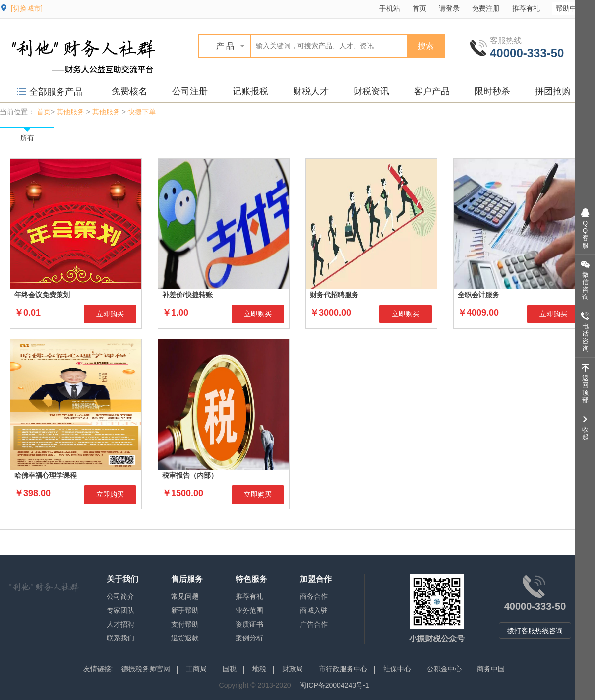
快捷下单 (142, 112)
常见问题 (185, 596)
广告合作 (314, 624)
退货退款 (185, 638)
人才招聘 (120, 624)
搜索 (426, 46)
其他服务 (70, 112)
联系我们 (120, 638)
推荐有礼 (526, 8)
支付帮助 (185, 624)
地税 (259, 669)
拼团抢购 (553, 91)
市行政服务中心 (343, 669)
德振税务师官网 (146, 669)
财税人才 (311, 91)
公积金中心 (444, 669)
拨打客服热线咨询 (535, 631)
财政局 (293, 669)
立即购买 (110, 314)
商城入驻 (314, 610)
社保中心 (397, 669)
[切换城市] (27, 8)
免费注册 (486, 8)
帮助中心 (574, 8)
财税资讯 (371, 91)
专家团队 (120, 610)
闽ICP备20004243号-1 (334, 685)
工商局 (196, 669)
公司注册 (190, 91)
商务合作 (314, 596)
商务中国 (491, 669)
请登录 (449, 8)
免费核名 (129, 91)
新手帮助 (185, 610)
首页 (419, 8)
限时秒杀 (492, 91)
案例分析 (249, 638)
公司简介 (120, 596)
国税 (230, 669)
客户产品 (432, 91)
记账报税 (250, 91)
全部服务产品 (50, 92)
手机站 (390, 8)
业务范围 (249, 610)
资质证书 (249, 624)
